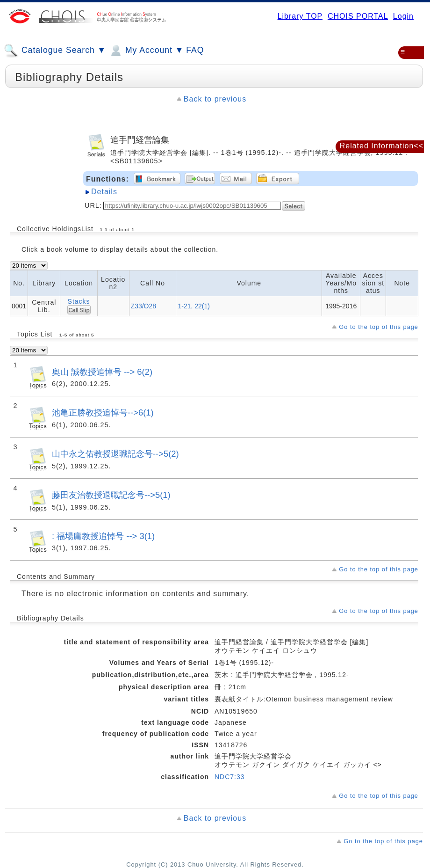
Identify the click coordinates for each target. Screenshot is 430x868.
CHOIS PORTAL (358, 16)
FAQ (195, 50)
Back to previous (215, 99)
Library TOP (300, 16)
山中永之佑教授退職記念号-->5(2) (115, 454)
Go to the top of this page (379, 327)
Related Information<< (382, 146)
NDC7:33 (230, 777)
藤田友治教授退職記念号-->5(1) (111, 495)
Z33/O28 (143, 306)
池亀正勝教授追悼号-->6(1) (103, 412)
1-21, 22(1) (193, 306)
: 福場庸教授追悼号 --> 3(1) (103, 536)
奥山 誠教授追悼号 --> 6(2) (102, 372)
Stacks (79, 301)
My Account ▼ (146, 51)
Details (104, 192)
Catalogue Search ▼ (55, 51)
